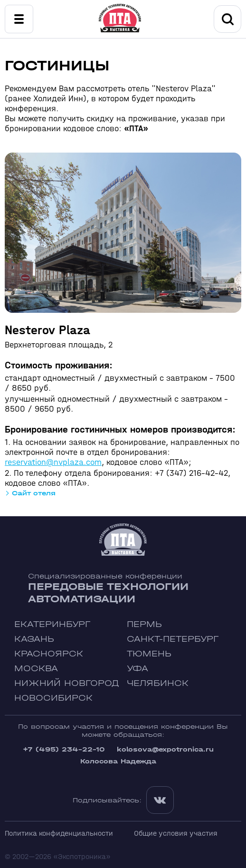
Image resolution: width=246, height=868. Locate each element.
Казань (34, 639)
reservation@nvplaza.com (53, 462)
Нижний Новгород (67, 683)
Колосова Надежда (118, 761)
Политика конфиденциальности (59, 833)
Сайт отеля (34, 493)
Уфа (137, 669)
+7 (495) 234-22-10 (64, 749)
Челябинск (158, 683)
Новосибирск (53, 698)
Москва (36, 669)
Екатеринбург (52, 624)
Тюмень (149, 654)
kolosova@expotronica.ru (165, 749)
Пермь (144, 624)
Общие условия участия (176, 833)
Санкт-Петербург (173, 639)
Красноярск (49, 654)
